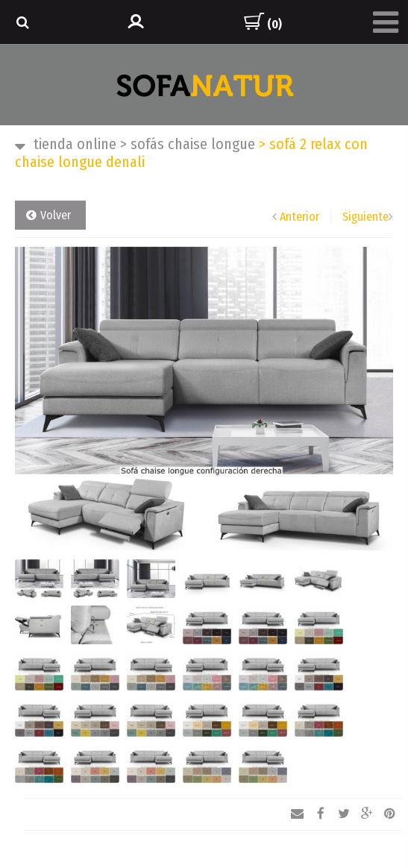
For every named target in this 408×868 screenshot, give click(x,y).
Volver (56, 215)
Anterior (299, 217)
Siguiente (365, 217)
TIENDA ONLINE (75, 144)
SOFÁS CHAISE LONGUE (188, 144)
